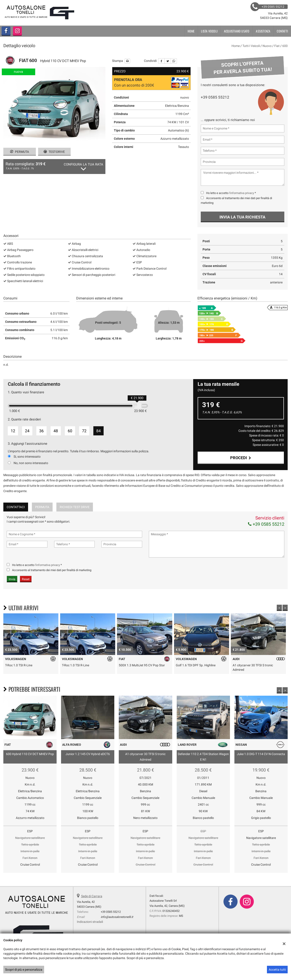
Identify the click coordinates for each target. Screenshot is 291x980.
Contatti (282, 31)
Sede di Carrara (92, 908)
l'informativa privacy (242, 193)
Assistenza (263, 31)
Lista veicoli (209, 31)
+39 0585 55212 (215, 97)
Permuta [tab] (42, 519)
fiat (277, 46)
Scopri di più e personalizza (24, 970)
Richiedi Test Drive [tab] (75, 519)
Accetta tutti (277, 970)
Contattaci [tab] (16, 519)
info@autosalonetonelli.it (117, 929)
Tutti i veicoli (251, 46)
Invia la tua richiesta (242, 217)
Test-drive (54, 152)
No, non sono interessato (31, 463)
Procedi (241, 458)
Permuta (19, 152)
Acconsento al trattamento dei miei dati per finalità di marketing (52, 582)
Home (191, 31)
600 (285, 46)
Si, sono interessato (27, 457)
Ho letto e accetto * (231, 193)
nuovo (267, 46)
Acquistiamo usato (237, 31)
